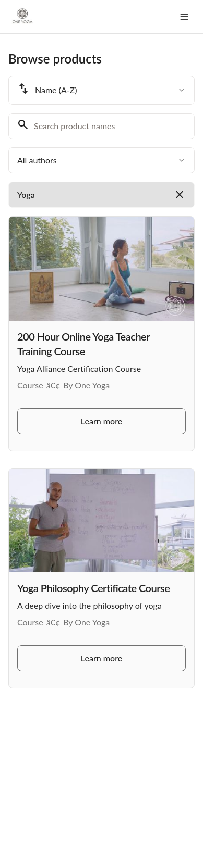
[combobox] (102, 90)
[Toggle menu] (184, 17)
